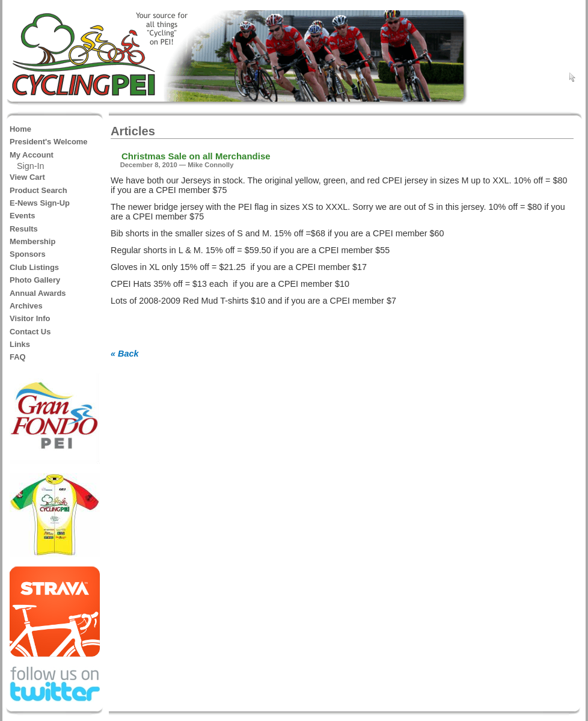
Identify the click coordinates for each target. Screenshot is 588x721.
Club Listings (34, 267)
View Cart (27, 177)
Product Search (38, 190)
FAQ (18, 357)
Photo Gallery (35, 280)
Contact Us (30, 332)
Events (22, 216)
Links (20, 344)
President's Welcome (49, 142)
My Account (32, 155)
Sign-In (31, 166)
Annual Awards (38, 293)
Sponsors (28, 254)
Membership (32, 241)
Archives (26, 306)
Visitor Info (30, 318)
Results (24, 229)
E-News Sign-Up (40, 203)
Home (20, 129)
